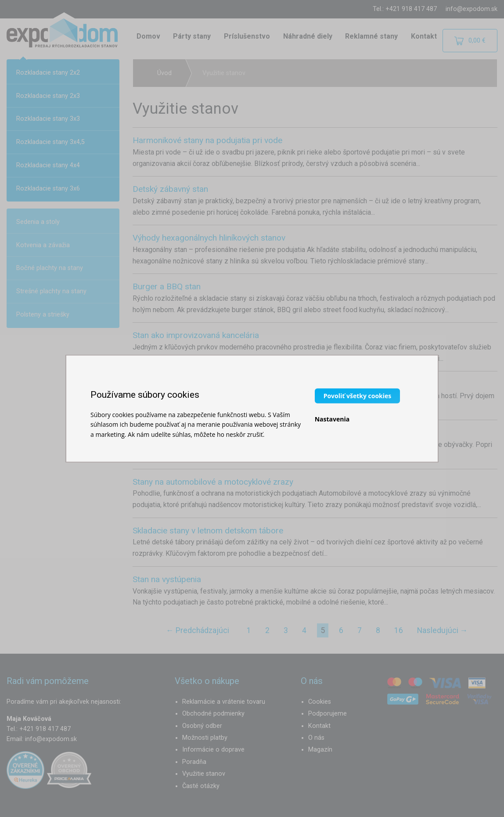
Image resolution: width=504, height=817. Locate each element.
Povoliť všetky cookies (358, 395)
